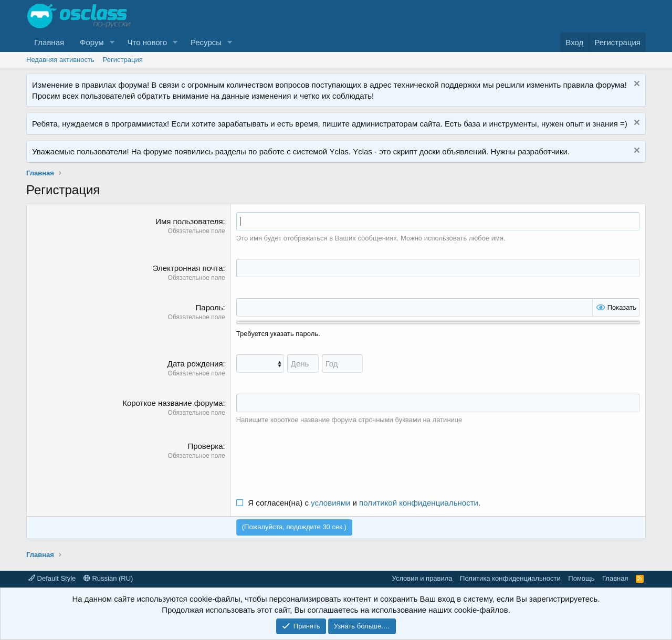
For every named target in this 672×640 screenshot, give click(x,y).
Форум (92, 42)
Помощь (581, 578)
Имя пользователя (189, 221)
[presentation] (316, 461)
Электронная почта (188, 268)
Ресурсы (206, 42)
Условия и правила (422, 578)
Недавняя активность (60, 60)
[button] (112, 42)
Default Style (52, 578)
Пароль (209, 307)
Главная (49, 42)
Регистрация (123, 60)
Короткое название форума (172, 403)
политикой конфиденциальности (419, 503)
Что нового (147, 42)
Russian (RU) (108, 578)
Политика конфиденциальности (510, 578)
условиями (330, 503)
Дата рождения (195, 364)
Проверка (205, 446)
